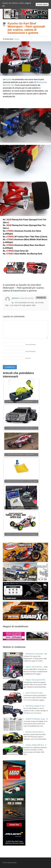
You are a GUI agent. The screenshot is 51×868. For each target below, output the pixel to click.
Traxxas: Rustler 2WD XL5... (35, 745)
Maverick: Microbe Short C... (35, 732)
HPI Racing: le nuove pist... (35, 654)
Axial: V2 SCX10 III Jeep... (35, 693)
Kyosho (17, 39)
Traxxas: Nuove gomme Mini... (36, 680)
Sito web (28, 358)
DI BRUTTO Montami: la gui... (36, 719)
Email (30, 351)
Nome (31, 344)
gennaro (15, 298)
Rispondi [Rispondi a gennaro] (40, 298)
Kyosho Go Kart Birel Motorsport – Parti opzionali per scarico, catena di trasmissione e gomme (26, 28)
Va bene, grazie (42, 4)
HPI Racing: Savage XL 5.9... (36, 706)
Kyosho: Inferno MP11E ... (35, 667)
